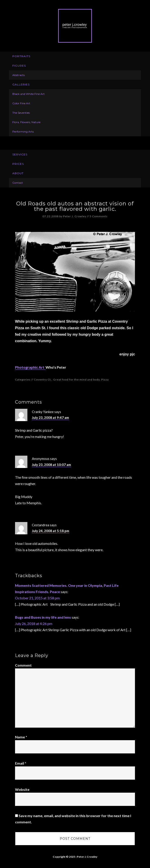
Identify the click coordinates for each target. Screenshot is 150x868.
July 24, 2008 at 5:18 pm (51, 531)
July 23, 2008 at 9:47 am (50, 418)
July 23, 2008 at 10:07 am (51, 465)
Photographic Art (30, 367)
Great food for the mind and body (76, 380)
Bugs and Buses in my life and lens (43, 617)
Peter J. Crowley (75, 26)
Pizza (105, 380)
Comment (23, 665)
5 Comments (99, 216)
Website (22, 789)
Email (21, 763)
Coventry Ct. (43, 380)
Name (21, 737)
